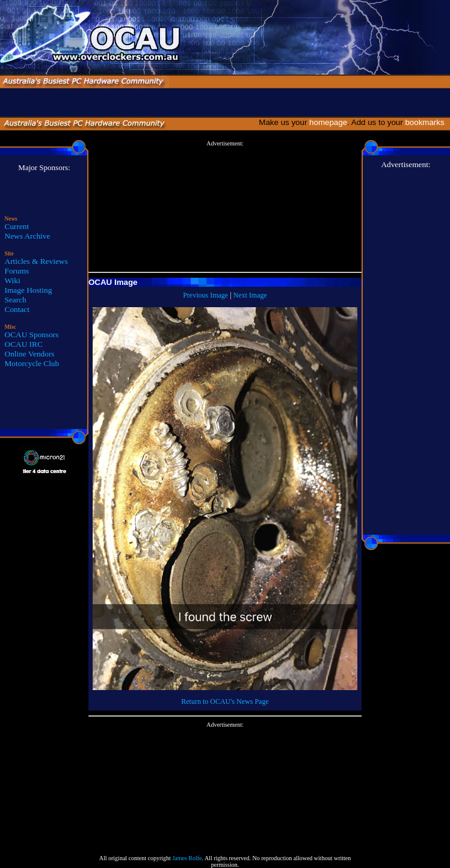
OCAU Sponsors (32, 335)
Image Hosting (29, 290)
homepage (328, 122)
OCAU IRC (24, 344)
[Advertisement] (225, 207)
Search (16, 300)
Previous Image (205, 295)
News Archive (28, 236)
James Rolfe (187, 858)
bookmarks (427, 122)
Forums (17, 271)
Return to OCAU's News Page (225, 701)
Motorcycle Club (32, 363)
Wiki (13, 280)
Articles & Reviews (36, 261)
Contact (17, 309)
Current (17, 226)
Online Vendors (30, 354)
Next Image (250, 295)
